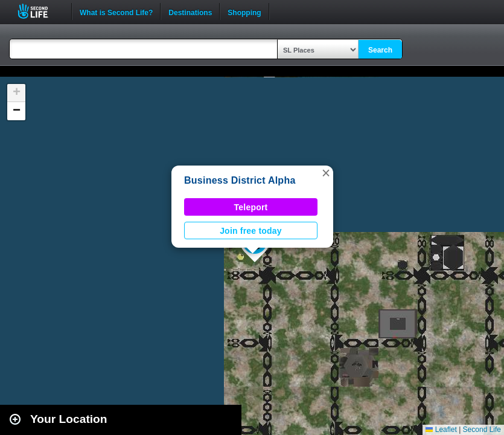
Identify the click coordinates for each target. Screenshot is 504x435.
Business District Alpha (240, 180)
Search (380, 50)
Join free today (251, 231)
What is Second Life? (116, 11)
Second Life (40, 11)
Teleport (251, 207)
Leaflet (441, 430)
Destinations (190, 11)
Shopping (244, 11)
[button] (326, 173)
